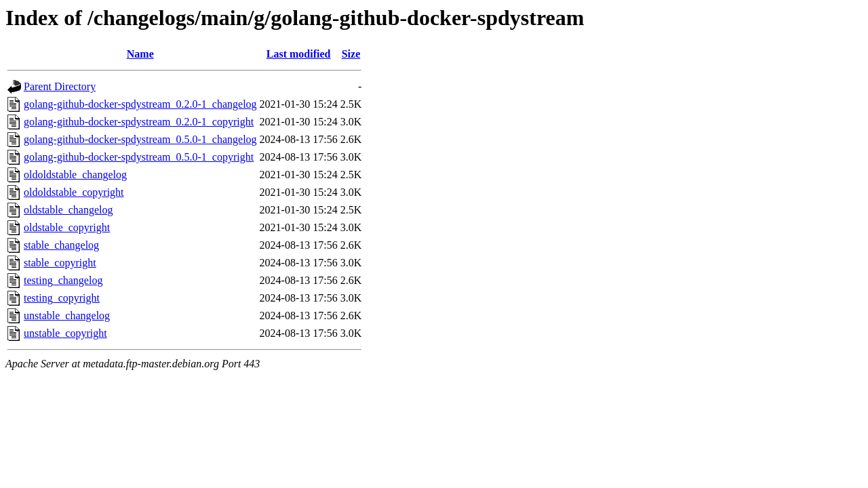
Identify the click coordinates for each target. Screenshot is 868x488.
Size (351, 54)
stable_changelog (61, 245)
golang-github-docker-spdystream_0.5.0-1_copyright (139, 157)
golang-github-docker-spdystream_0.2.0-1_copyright (139, 122)
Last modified (299, 54)
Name (140, 54)
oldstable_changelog (68, 210)
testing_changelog (63, 280)
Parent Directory (60, 86)
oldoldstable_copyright (74, 192)
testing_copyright (62, 298)
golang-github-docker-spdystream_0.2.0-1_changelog (140, 104)
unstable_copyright (65, 333)
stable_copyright (60, 263)
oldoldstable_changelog (75, 175)
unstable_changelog (67, 316)
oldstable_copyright (67, 227)
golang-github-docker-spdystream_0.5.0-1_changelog (140, 139)
